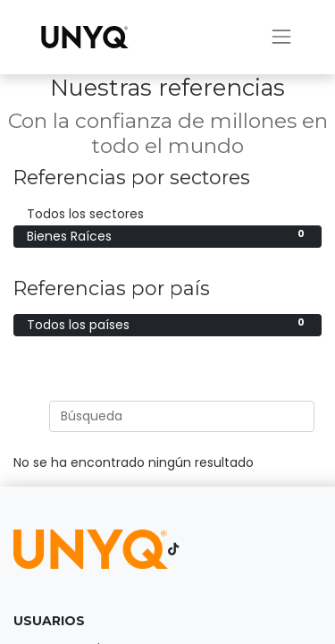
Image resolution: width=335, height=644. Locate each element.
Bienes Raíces (167, 236)
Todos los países (167, 325)
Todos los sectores (167, 214)
